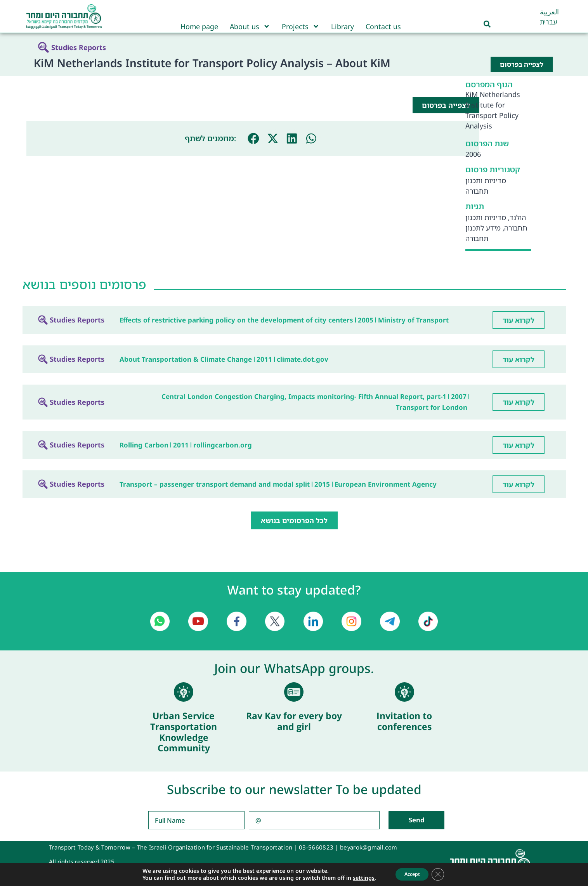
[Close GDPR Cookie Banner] (442, 874)
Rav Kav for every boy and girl (294, 721)
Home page (199, 26)
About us (250, 26)
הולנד (518, 217)
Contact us (383, 26)
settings (359, 877)
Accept (411, 874)
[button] (253, 139)
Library (343, 26)
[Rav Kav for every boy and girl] (294, 692)
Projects (301, 26)
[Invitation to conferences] (404, 692)
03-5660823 (316, 847)
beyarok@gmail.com (369, 847)
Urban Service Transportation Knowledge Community (184, 732)
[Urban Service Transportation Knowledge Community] (184, 692)
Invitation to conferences (404, 721)
